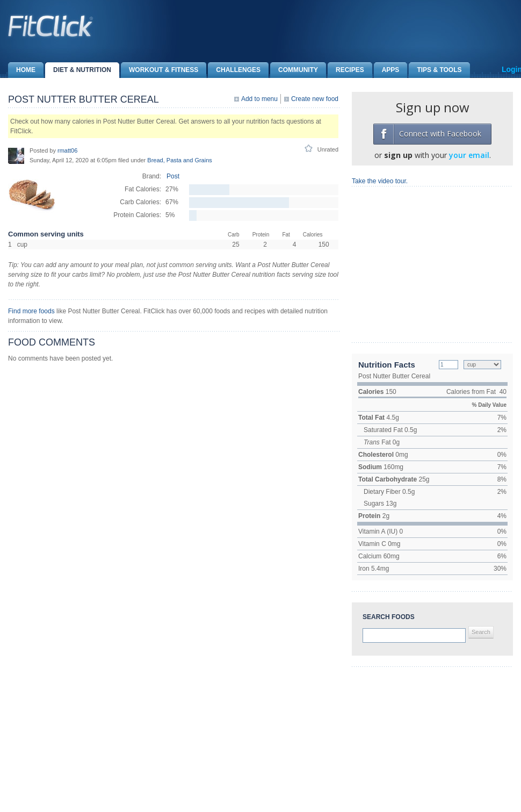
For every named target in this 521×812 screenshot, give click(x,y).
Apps (387, 70)
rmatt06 (67, 150)
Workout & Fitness (160, 70)
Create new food (315, 99)
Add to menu (259, 99)
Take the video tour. (380, 181)
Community (294, 70)
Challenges (234, 70)
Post (173, 176)
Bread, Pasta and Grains (179, 160)
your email (469, 155)
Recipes (346, 70)
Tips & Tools (435, 70)
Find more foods (31, 311)
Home (22, 70)
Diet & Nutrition (78, 70)
